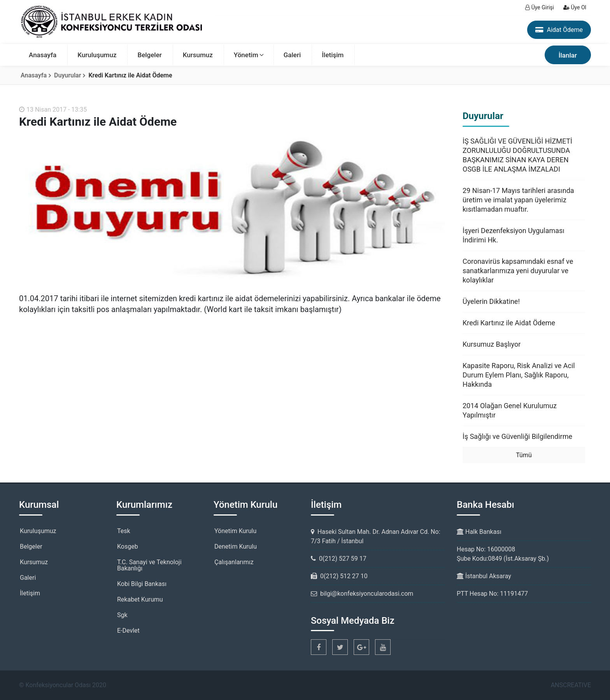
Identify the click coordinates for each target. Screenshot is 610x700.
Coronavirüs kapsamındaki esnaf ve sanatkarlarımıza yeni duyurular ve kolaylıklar (518, 271)
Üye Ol (575, 7)
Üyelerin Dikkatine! (491, 301)
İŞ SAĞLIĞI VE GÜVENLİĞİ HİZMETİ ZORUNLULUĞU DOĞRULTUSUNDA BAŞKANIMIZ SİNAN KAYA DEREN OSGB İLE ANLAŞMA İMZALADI (517, 155)
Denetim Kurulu (236, 546)
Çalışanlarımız (234, 562)
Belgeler (149, 55)
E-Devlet (128, 631)
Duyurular (67, 75)
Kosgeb (128, 546)
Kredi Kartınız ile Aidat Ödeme (509, 323)
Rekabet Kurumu (140, 599)
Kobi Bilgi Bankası (142, 584)
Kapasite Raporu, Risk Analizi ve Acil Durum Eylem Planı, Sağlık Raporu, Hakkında (519, 375)
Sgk (122, 615)
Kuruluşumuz (97, 55)
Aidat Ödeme (559, 30)
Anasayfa (43, 55)
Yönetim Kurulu (235, 531)
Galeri (292, 55)
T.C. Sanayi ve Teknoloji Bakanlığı (149, 565)
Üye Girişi (540, 7)
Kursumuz (198, 55)
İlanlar (568, 55)
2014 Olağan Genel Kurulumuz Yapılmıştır (510, 410)
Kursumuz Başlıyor (492, 344)
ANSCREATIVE (571, 685)
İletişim (333, 55)
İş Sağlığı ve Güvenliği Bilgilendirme (517, 436)
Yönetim (246, 55)
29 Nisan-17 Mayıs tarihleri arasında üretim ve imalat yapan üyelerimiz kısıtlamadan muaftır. (518, 200)
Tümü (524, 455)
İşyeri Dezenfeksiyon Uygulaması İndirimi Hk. (514, 235)
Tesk (124, 531)
